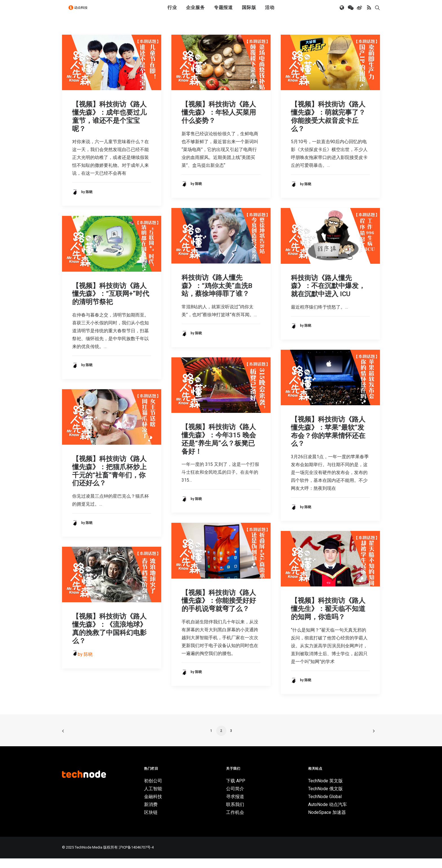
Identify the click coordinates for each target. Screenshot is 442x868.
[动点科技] (80, 12)
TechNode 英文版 (325, 790)
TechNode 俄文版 (325, 798)
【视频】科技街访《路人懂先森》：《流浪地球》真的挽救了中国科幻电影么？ (109, 638)
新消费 (151, 814)
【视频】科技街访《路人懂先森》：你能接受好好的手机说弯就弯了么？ (219, 610)
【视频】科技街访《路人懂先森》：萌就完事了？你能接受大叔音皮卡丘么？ (328, 126)
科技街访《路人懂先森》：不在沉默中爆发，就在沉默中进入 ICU (328, 296)
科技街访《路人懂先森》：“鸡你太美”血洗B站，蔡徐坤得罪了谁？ (217, 295)
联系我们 (235, 814)
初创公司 (153, 790)
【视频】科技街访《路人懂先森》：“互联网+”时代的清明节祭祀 (111, 304)
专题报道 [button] (223, 12)
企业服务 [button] (195, 12)
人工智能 (153, 798)
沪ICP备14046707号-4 (136, 857)
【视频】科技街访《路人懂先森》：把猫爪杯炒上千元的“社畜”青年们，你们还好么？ (109, 480)
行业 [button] (172, 12)
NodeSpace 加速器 (327, 822)
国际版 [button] (249, 12)
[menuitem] (172, 12)
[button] (342, 12)
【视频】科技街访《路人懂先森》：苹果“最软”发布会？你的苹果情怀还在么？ (328, 441)
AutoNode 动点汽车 (328, 814)
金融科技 (153, 806)
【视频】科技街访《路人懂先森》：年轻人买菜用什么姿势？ (219, 122)
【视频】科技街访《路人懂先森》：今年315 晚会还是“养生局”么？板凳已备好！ (219, 449)
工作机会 (235, 822)
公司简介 (235, 798)
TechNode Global (325, 806)
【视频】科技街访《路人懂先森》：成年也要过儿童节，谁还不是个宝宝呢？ (109, 126)
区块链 (151, 822)
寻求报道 (235, 806)
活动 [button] (270, 12)
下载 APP (236, 790)
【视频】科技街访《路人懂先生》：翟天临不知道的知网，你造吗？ (328, 618)
